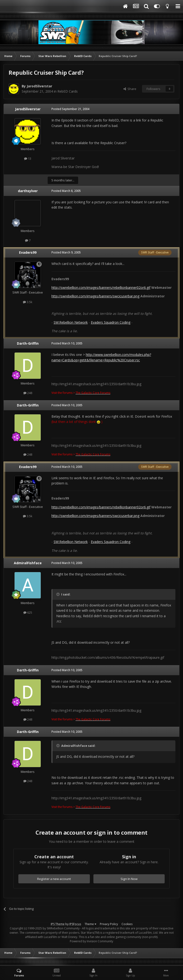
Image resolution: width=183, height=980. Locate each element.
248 (28, 393)
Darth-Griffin (28, 343)
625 (28, 612)
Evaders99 (28, 252)
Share (130, 89)
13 (28, 158)
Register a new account (54, 879)
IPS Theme (58, 924)
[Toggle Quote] (58, 594)
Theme (90, 924)
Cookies (127, 924)
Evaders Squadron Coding (111, 322)
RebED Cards (68, 91)
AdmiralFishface (28, 563)
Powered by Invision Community (91, 941)
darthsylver (28, 191)
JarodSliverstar (39, 86)
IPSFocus (75, 924)
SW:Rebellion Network (71, 322)
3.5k (28, 302)
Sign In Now (129, 879)
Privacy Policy (109, 924)
